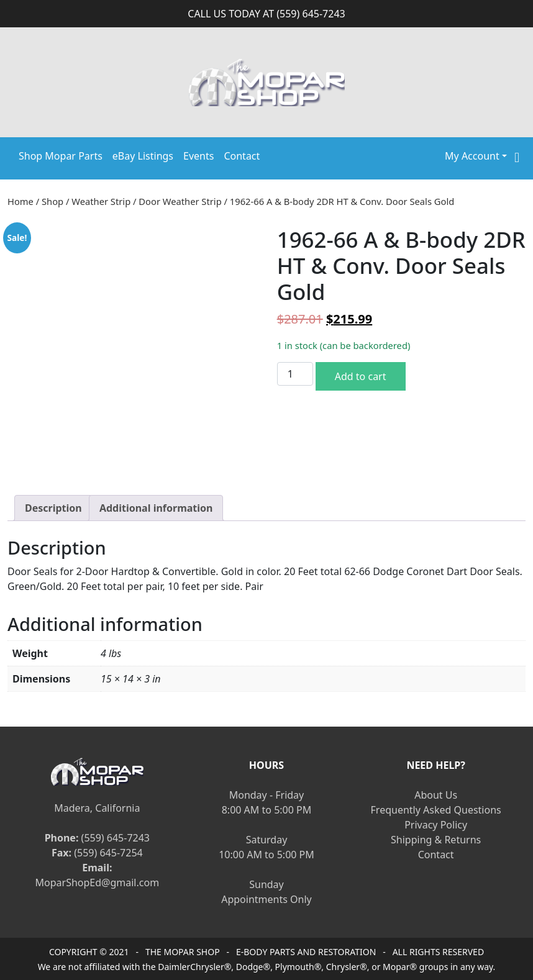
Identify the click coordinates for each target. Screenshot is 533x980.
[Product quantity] (295, 374)
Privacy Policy (436, 825)
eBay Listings (143, 156)
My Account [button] (472, 156)
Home (20, 201)
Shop (52, 201)
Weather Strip (101, 201)
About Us (436, 795)
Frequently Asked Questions (436, 810)
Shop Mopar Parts (61, 156)
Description (53, 508)
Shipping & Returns (436, 840)
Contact (242, 156)
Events (198, 156)
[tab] (53, 508)
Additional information (156, 508)
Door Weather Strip (180, 201)
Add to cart (361, 376)
